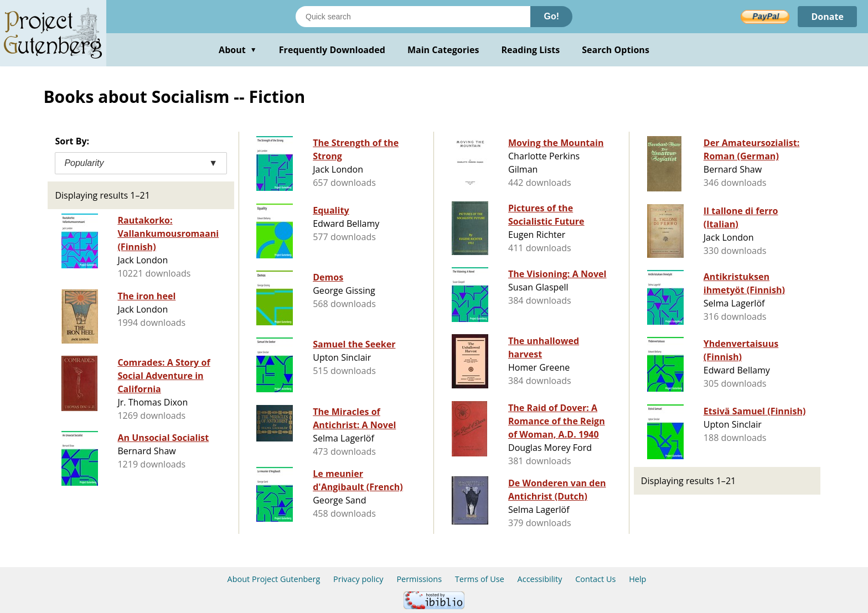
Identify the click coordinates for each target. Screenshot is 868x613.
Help (637, 579)
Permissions (419, 579)
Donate (827, 17)
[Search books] (413, 17)
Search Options (616, 50)
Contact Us (595, 579)
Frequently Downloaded (332, 50)
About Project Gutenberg (274, 579)
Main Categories (443, 50)
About (238, 50)
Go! (551, 16)
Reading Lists (531, 50)
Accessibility (540, 579)
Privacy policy (358, 579)
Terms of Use (480, 579)
